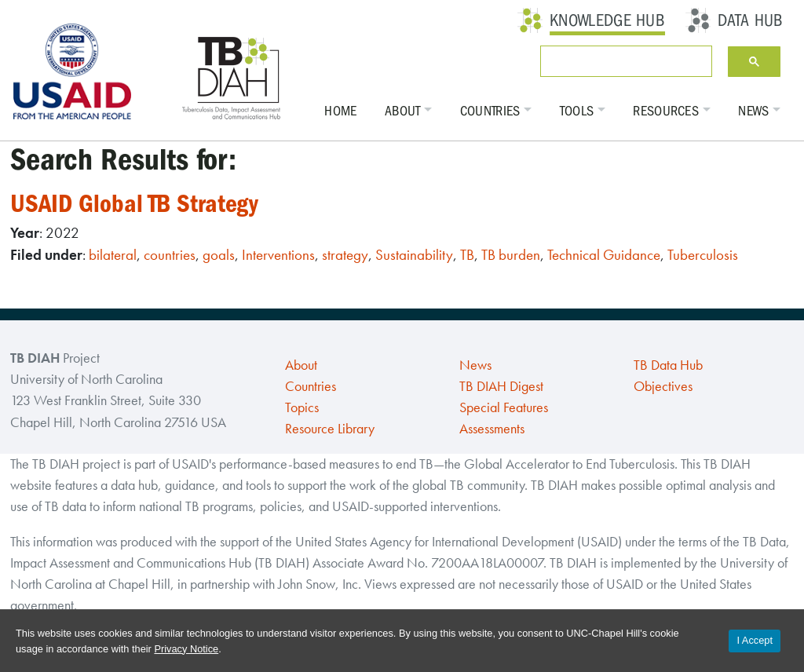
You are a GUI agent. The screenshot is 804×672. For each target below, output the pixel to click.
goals (219, 255)
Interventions (278, 255)
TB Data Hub (668, 365)
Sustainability (414, 255)
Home (340, 111)
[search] (623, 61)
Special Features (504, 407)
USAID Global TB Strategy (134, 204)
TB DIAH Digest (501, 386)
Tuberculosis (703, 255)
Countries (490, 111)
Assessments (492, 429)
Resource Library (330, 429)
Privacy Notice (186, 649)
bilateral (113, 255)
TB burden (511, 255)
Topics (302, 407)
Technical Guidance (604, 255)
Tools (577, 111)
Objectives (663, 386)
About (403, 111)
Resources (666, 111)
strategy (345, 255)
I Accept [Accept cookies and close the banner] (755, 640)
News (753, 111)
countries (170, 255)
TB (467, 255)
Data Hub (750, 20)
